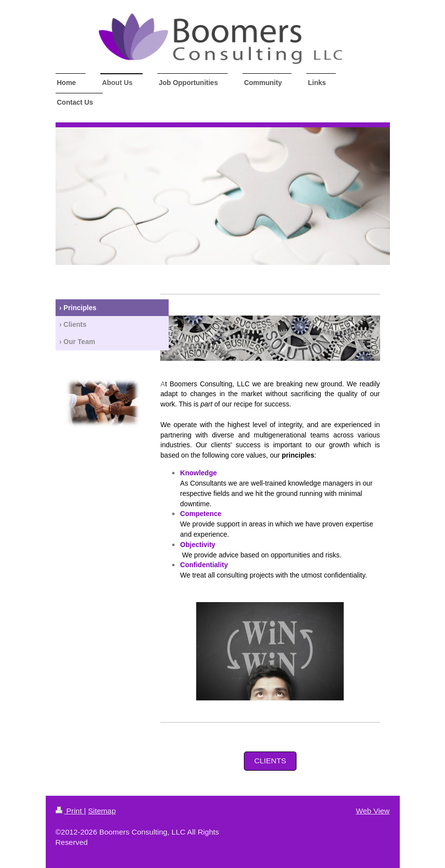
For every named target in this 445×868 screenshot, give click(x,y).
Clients (270, 761)
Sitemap (102, 811)
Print (70, 811)
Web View (373, 811)
